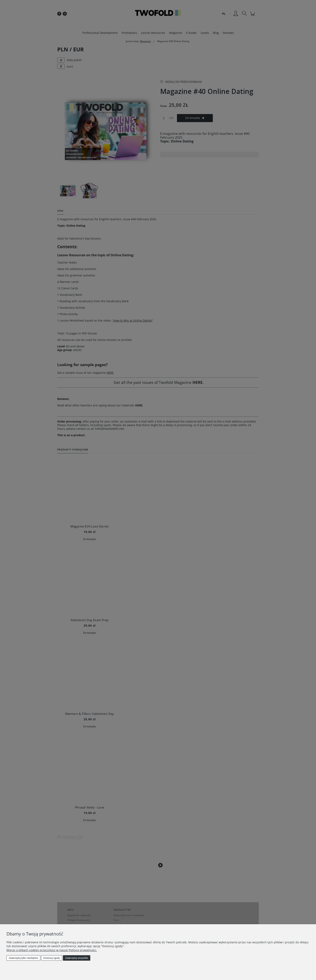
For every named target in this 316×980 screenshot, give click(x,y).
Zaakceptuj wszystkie (76, 958)
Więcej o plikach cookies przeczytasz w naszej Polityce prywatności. (52, 950)
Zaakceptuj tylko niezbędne (23, 958)
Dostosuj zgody (52, 958)
